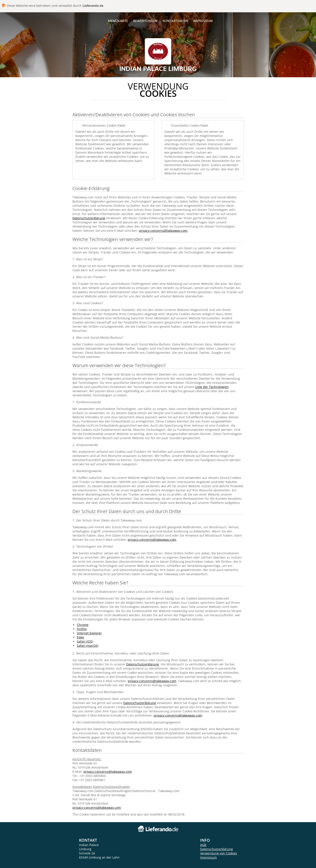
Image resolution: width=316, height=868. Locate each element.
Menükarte (118, 21)
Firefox (82, 629)
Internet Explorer (89, 633)
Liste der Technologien (212, 387)
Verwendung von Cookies (219, 853)
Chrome (83, 625)
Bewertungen (145, 21)
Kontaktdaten (175, 21)
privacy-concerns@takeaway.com (163, 231)
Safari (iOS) (85, 641)
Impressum (203, 21)
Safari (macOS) (88, 646)
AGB (203, 845)
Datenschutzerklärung (89, 218)
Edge (80, 637)
